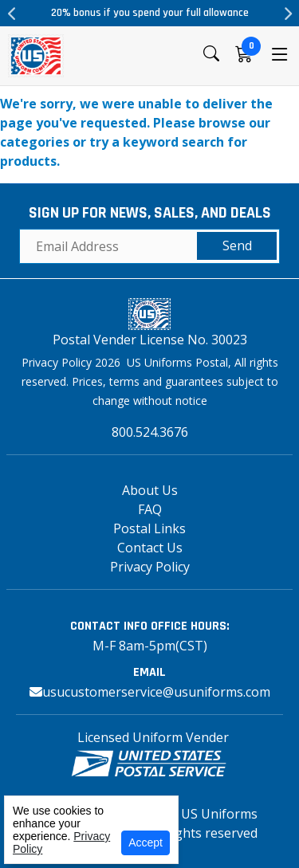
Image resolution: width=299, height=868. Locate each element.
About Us (150, 490)
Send (237, 245)
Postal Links (149, 528)
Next (287, 14)
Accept (146, 842)
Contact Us (150, 548)
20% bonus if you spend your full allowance (150, 13)
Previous (12, 14)
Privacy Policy (150, 567)
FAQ (150, 509)
